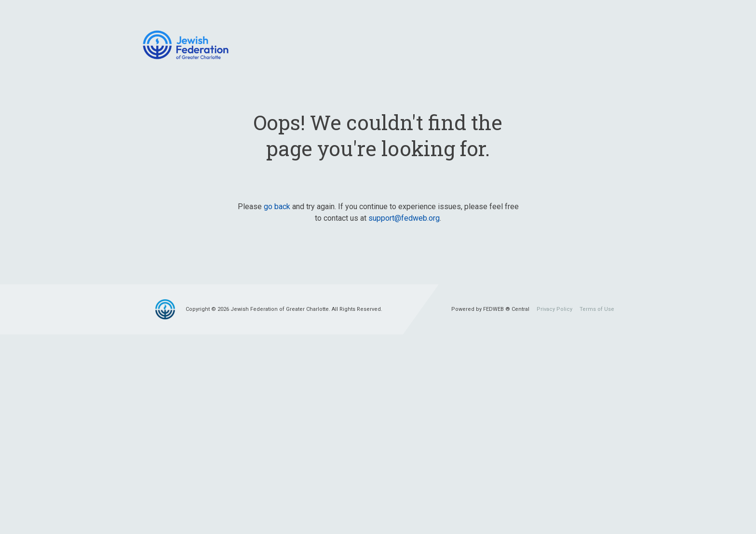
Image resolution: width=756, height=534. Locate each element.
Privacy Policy (554, 309)
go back (277, 207)
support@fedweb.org (404, 218)
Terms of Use (597, 309)
